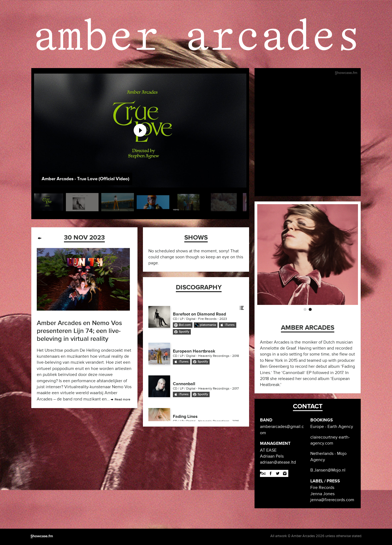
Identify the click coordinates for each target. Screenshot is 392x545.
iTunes (230, 325)
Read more (122, 399)
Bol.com (185, 325)
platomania (208, 325)
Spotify (184, 332)
